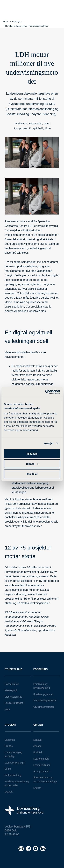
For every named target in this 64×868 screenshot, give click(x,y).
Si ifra (8, 769)
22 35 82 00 (12, 834)
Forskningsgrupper (43, 694)
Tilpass (32, 464)
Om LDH (38, 725)
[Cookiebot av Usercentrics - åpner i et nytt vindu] (46, 392)
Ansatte (37, 746)
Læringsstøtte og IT (15, 763)
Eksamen (10, 740)
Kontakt (37, 740)
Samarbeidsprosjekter (45, 701)
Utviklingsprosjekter (44, 707)
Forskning (41, 669)
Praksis (9, 746)
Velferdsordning (13, 775)
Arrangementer (41, 771)
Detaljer (49, 443)
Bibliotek (38, 752)
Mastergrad (11, 690)
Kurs (7, 709)
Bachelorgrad (12, 684)
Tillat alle (32, 454)
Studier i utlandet (14, 703)
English (37, 788)
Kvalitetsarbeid (41, 759)
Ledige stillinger (42, 765)
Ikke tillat (32, 474)
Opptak (9, 792)
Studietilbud (14, 669)
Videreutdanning (13, 697)
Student (10, 725)
